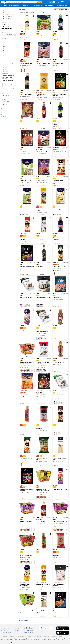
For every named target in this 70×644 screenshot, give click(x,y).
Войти (45, 2)
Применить (15, 35)
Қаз (51, 2)
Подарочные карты (49, 5)
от (4, 35)
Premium (4, 24)
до (10, 35)
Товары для (7, 28)
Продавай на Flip (38, 5)
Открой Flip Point (27, 5)
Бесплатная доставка (62, 5)
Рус (54, 2)
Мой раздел (46, 3)
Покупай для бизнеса (15, 5)
